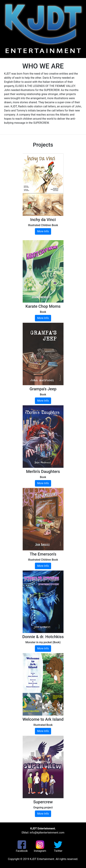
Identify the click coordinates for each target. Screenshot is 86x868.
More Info (43, 231)
